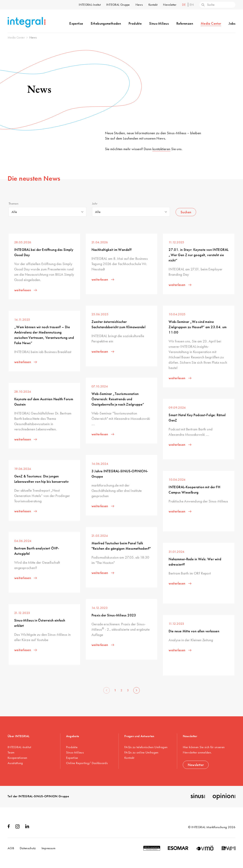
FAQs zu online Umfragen (141, 752)
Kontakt (153, 5)
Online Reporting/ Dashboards (87, 763)
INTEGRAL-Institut (90, 5)
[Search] (203, 5)
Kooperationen (17, 758)
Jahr (95, 204)
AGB (11, 848)
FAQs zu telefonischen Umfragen (146, 747)
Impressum (49, 848)
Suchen (186, 212)
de (184, 5)
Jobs (232, 23)
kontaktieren (161, 149)
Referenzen (185, 23)
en (192, 5)
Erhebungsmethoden (106, 23)
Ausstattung (15, 763)
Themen (13, 204)
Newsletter (170, 5)
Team (11, 752)
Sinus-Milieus (159, 23)
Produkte (135, 23)
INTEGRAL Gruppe (118, 5)
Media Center (211, 23)
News (139, 5)
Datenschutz (28, 848)
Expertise (76, 23)
